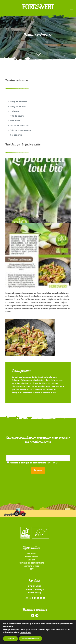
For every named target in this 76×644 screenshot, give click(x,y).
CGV (32, 569)
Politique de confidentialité (32, 563)
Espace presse (32, 557)
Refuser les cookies (31, 639)
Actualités (31, 553)
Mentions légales (31, 566)
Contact (31, 560)
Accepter (10, 639)
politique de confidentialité (40, 463)
